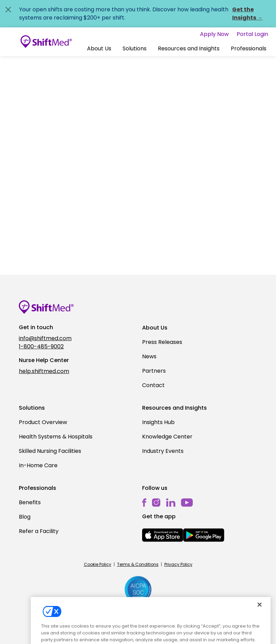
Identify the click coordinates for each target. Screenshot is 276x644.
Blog (25, 517)
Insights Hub (158, 422)
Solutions (135, 48)
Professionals (249, 48)
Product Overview (43, 422)
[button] (99, 49)
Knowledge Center (167, 437)
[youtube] (187, 502)
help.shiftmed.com (44, 371)
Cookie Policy (98, 564)
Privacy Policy (178, 564)
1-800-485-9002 (41, 346)
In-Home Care (38, 465)
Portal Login (252, 34)
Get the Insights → (247, 14)
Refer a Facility (39, 531)
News (149, 356)
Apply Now (214, 34)
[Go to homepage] (46, 42)
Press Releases (162, 342)
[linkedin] (171, 502)
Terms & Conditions (138, 564)
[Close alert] (8, 10)
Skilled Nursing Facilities (50, 451)
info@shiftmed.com (45, 338)
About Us (99, 48)
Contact (153, 385)
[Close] (260, 611)
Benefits (30, 502)
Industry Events (163, 451)
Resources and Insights (189, 48)
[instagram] (156, 502)
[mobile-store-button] (163, 535)
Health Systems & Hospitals (56, 437)
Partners (154, 371)
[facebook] (144, 502)
